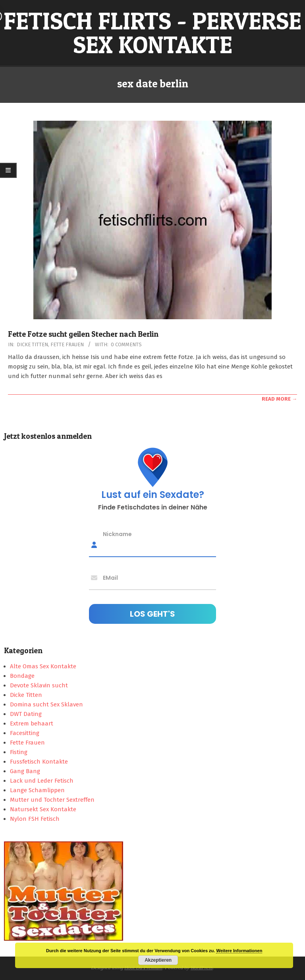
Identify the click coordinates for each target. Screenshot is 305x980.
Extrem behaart (32, 723)
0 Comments (126, 344)
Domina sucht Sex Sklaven (46, 704)
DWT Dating (26, 714)
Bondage (22, 676)
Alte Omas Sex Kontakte (43, 666)
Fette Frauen (67, 344)
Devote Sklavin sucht (39, 685)
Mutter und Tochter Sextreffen (52, 800)
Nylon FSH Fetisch (35, 819)
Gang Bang (25, 771)
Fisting (19, 752)
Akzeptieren (158, 960)
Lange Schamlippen (37, 790)
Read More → (279, 399)
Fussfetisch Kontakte (39, 762)
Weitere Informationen (239, 951)
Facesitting (25, 733)
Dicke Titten (32, 344)
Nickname (117, 534)
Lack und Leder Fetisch (42, 781)
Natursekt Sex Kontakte (43, 809)
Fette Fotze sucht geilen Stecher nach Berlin (83, 334)
